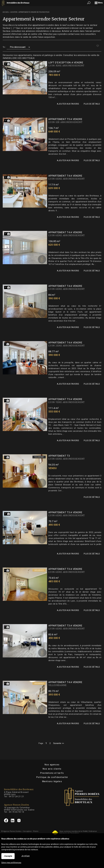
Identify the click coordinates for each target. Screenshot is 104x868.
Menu (99, 3)
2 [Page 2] (50, 743)
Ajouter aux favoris (68, 104)
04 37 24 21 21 (16, 797)
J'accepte (8, 856)
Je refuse (25, 856)
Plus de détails (92, 104)
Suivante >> (59, 743)
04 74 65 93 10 (16, 812)
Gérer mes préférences (11, 863)
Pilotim (36, 831)
